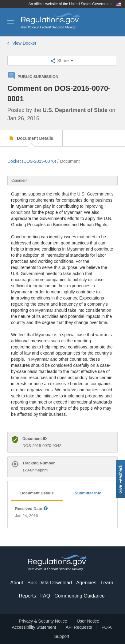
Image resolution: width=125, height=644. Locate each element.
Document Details (34, 138)
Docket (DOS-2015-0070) (32, 161)
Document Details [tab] (37, 493)
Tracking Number (39, 463)
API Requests (79, 627)
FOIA (107, 627)
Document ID (35, 439)
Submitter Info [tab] (88, 493)
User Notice (88, 621)
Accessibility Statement (34, 627)
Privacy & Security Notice (43, 621)
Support (62, 636)
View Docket (22, 43)
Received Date (32, 509)
